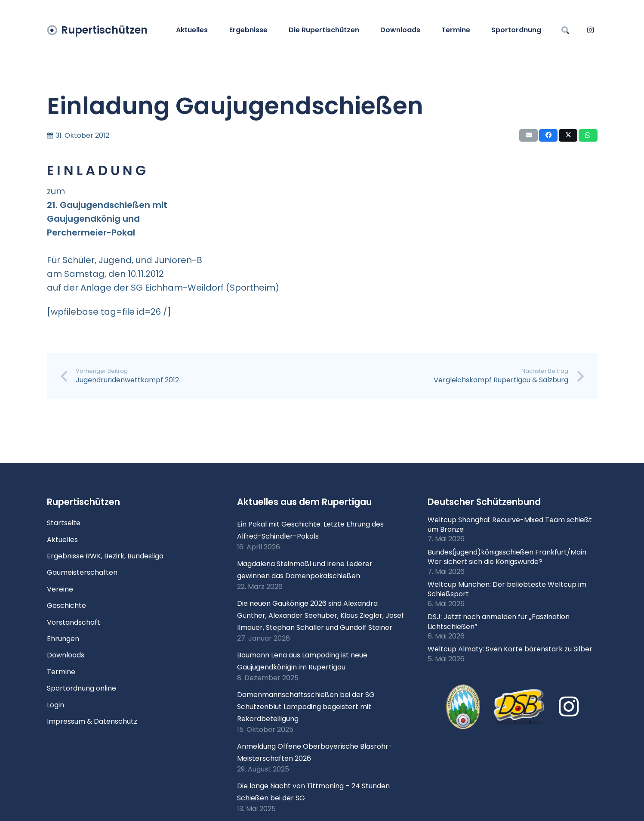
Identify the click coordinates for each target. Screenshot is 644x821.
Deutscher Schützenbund (484, 502)
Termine (61, 672)
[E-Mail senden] (528, 135)
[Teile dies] (548, 135)
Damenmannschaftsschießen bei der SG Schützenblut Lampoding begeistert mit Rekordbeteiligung (306, 707)
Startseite (64, 523)
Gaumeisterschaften (82, 572)
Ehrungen (63, 639)
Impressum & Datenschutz (92, 721)
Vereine (60, 589)
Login (55, 705)
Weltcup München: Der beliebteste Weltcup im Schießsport (507, 589)
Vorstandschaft (74, 622)
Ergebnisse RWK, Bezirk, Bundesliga (105, 556)
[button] (566, 30)
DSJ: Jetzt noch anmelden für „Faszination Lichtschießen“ (499, 621)
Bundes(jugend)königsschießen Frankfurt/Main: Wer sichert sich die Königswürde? (508, 557)
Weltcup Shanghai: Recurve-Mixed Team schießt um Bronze (510, 525)
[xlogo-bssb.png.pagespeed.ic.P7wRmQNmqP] (463, 707)
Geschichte (66, 606)
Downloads (66, 655)
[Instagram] (591, 30)
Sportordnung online (82, 688)
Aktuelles (62, 540)
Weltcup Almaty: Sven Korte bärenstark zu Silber (510, 649)
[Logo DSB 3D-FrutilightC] (519, 707)
